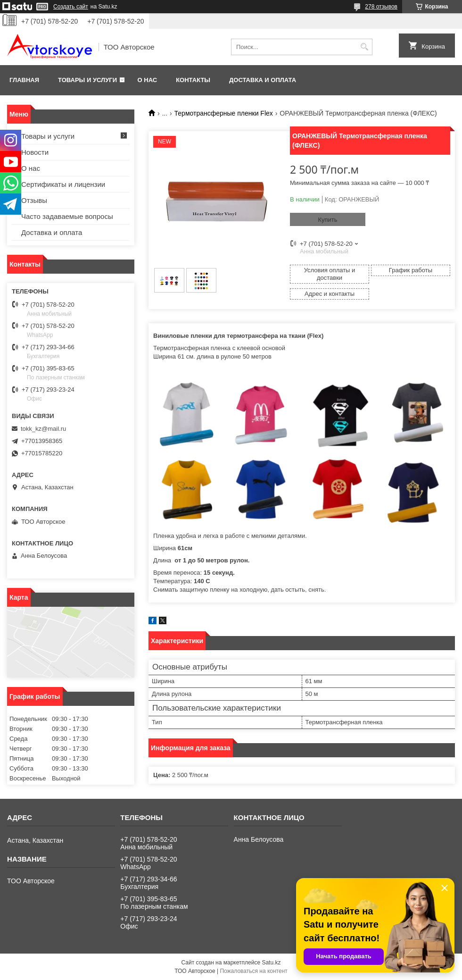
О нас (148, 80)
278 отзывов (381, 7)
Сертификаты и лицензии (63, 184)
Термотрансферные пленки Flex (224, 113)
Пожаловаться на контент (253, 971)
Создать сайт (71, 7)
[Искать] (364, 47)
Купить (327, 220)
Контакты (193, 80)
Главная (24, 80)
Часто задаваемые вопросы (67, 216)
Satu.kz (271, 963)
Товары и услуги (87, 80)
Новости (35, 152)
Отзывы (34, 200)
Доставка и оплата (263, 80)
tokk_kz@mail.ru (43, 429)
